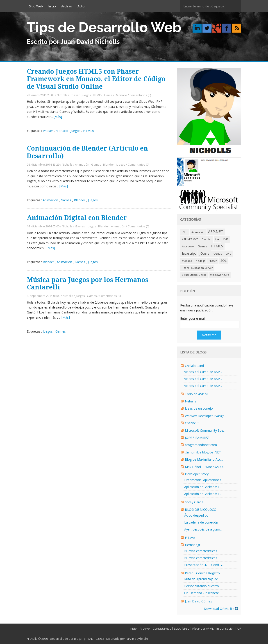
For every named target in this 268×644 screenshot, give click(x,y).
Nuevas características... (202, 551)
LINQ (229, 254)
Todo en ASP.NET (198, 394)
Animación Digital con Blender (77, 218)
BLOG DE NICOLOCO (201, 510)
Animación (82, 165)
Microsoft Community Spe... (205, 431)
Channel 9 (192, 423)
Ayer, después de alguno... (203, 530)
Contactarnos (162, 629)
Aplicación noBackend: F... (203, 487)
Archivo (67, 6)
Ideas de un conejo (199, 409)
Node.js (200, 261)
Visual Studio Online (194, 275)
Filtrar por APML (203, 629)
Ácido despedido (196, 516)
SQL (224, 261)
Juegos (86, 95)
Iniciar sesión (225, 629)
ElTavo (190, 538)
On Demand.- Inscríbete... (203, 593)
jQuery (204, 254)
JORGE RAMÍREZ (197, 438)
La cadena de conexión (201, 523)
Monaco (122, 95)
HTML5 (98, 95)
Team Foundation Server (197, 268)
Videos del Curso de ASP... (203, 372)
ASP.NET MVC (190, 239)
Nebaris (191, 401)
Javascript (189, 254)
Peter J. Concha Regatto (202, 573)
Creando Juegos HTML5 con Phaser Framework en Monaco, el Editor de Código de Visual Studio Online (96, 79)
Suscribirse (182, 629)
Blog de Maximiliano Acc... (204, 460)
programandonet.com (201, 445)
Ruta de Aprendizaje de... (202, 579)
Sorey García (194, 502)
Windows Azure (220, 275)
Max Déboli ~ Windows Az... (205, 467)
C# (217, 239)
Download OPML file (221, 609)
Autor (82, 6)
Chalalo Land (194, 366)
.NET (185, 232)
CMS (226, 239)
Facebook (188, 247)
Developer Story (197, 474)
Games (109, 95)
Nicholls (62, 95)
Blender (109, 165)
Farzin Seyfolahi (137, 639)
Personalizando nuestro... (203, 586)
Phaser (75, 95)
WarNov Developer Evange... (206, 416)
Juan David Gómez (198, 601)
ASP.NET (216, 232)
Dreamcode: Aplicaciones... (204, 480)
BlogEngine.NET (85, 639)
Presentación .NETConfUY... (204, 565)
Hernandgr (193, 545)
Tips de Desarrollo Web (104, 27)
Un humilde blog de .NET (203, 452)
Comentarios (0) (140, 95)
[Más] (58, 117)
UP (239, 629)
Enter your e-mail (193, 319)
